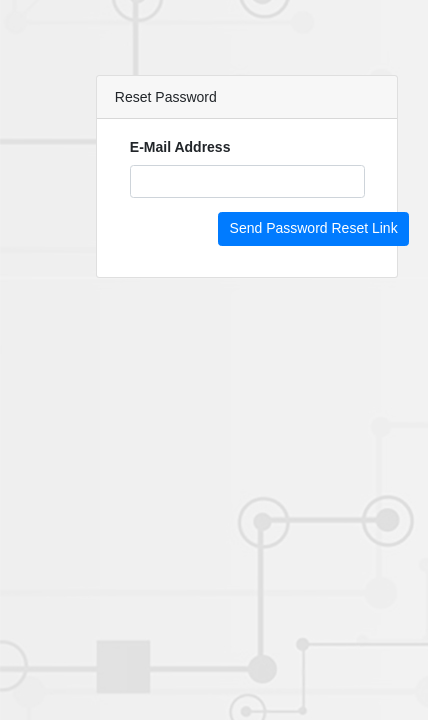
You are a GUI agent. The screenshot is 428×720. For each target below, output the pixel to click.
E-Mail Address (180, 147)
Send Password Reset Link (314, 228)
